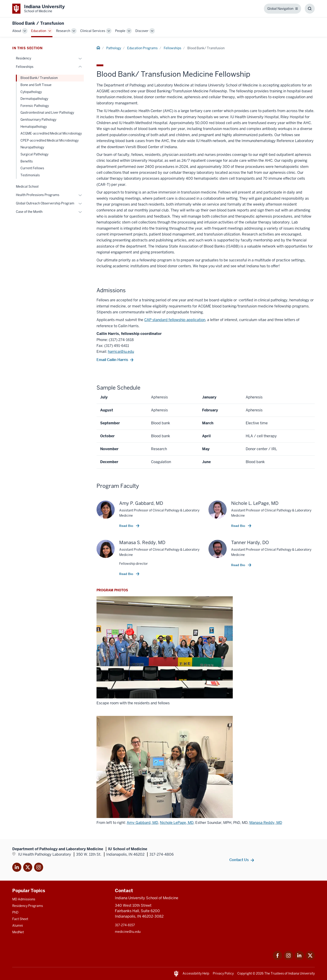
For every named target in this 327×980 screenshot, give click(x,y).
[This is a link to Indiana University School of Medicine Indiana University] (38, 9)
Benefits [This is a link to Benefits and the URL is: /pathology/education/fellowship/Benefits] (27, 161)
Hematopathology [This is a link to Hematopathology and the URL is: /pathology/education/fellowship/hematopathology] (34, 127)
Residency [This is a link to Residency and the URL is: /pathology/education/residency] (24, 58)
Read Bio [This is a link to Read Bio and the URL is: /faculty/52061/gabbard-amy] (127, 526)
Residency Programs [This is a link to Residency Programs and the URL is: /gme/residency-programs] (28, 906)
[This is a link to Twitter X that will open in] (28, 868)
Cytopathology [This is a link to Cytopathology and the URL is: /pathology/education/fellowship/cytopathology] (31, 92)
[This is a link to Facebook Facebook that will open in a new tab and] (277, 959)
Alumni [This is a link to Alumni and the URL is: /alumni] (18, 926)
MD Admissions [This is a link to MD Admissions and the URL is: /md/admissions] (24, 899)
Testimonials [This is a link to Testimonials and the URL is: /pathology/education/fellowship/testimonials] (30, 175)
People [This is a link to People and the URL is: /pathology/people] (120, 31)
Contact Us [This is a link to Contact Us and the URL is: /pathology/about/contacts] (239, 860)
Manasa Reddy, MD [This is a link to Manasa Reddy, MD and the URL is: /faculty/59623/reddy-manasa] (266, 823)
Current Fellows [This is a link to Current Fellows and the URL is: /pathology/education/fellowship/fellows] (32, 168)
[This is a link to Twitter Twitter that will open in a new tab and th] (310, 959)
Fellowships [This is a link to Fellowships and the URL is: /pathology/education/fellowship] (172, 48)
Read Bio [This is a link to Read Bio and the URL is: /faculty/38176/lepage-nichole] (239, 526)
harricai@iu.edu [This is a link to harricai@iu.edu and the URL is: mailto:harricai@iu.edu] (121, 352)
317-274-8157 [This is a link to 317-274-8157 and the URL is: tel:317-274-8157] (125, 925)
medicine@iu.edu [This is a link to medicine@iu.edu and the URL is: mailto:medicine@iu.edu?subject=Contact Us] (128, 932)
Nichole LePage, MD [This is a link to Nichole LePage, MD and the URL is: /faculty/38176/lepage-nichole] (177, 823)
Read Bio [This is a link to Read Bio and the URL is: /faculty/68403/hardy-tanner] (239, 565)
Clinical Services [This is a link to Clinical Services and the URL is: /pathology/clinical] (93, 31)
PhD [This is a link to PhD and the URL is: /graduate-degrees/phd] (15, 912)
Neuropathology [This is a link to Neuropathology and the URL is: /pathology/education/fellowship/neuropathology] (32, 147)
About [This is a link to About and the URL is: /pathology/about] (17, 31)
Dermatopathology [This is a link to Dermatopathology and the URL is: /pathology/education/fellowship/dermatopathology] (34, 99)
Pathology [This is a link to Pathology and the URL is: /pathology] (114, 48)
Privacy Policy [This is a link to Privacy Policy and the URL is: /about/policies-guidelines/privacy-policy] (223, 973)
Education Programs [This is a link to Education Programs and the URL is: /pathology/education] (142, 48)
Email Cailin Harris (112, 360)
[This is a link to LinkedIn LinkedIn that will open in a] (299, 959)
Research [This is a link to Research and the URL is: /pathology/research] (63, 31)
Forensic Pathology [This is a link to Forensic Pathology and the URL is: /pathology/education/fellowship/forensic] (35, 106)
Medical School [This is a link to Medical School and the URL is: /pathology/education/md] (27, 187)
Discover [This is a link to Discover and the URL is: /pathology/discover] (142, 31)
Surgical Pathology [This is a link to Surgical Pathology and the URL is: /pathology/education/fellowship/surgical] (34, 154)
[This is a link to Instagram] (39, 868)
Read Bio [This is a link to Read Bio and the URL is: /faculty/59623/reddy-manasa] (127, 574)
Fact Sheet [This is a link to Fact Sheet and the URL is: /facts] (20, 919)
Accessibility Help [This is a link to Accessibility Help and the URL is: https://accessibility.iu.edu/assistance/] (196, 973)
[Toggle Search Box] (310, 9)
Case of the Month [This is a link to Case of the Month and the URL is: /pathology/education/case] (29, 212)
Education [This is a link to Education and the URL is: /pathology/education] (39, 31)
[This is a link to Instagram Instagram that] (288, 959)
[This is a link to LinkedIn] (17, 868)
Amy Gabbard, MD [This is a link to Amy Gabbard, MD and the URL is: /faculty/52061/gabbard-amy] (142, 823)
